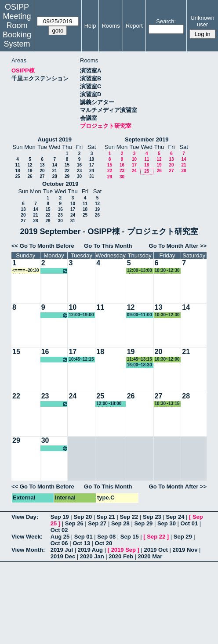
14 (55, 165)
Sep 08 (106, 537)
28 (55, 176)
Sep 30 (167, 523)
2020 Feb (121, 556)
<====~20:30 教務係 (26, 271)
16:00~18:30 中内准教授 (140, 365)
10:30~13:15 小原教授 (167, 404)
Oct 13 (81, 543)
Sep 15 (130, 537)
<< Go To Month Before (43, 246)
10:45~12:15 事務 (81, 360)
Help (90, 26)
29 (67, 176)
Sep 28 (120, 523)
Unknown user (202, 21)
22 (67, 171)
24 (92, 171)
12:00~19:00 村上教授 (81, 315)
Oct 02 (59, 530)
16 (79, 165)
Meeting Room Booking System (17, 30)
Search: (166, 21)
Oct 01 (189, 523)
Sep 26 (74, 523)
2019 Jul (62, 550)
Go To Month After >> (178, 246)
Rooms (111, 26)
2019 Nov (185, 550)
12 (30, 165)
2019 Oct (156, 550)
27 (42, 176)
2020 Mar (150, 556)
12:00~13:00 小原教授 (140, 271)
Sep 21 (106, 517)
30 (79, 176)
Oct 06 (59, 543)
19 (30, 171)
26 (30, 176)
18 (17, 171)
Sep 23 (152, 517)
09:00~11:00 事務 (140, 315)
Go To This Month (108, 246)
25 (17, 176)
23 (79, 171)
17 (92, 165)
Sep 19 (60, 517)
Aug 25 (60, 537)
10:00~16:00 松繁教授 (55, 271)
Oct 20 (104, 543)
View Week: (27, 537)
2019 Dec (63, 556)
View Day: (25, 517)
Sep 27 (97, 523)
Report (134, 26)
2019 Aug (90, 550)
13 (42, 165)
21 (55, 171)
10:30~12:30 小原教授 (167, 271)
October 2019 (60, 184)
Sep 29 (143, 523)
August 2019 (55, 139)
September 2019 (147, 139)
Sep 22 (129, 517)
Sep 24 (175, 517)
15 (67, 165)
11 (17, 165)
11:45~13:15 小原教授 (140, 360)
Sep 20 (83, 517)
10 (92, 159)
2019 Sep (124, 550)
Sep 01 (84, 537)
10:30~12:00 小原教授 (167, 360)
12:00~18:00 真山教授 (109, 404)
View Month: (28, 550)
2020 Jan (92, 556)
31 (92, 176)
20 (42, 171)
